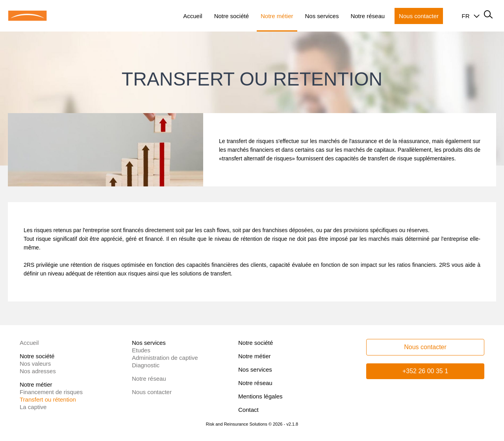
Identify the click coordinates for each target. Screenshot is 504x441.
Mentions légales (260, 396)
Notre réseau (149, 379)
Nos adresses (38, 371)
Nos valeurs (35, 364)
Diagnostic (146, 365)
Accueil (29, 343)
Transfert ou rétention (48, 399)
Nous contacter (152, 392)
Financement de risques (51, 392)
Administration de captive (165, 358)
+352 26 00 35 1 (425, 371)
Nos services (255, 369)
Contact (248, 410)
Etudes (141, 350)
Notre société (256, 343)
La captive (33, 407)
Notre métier (255, 356)
